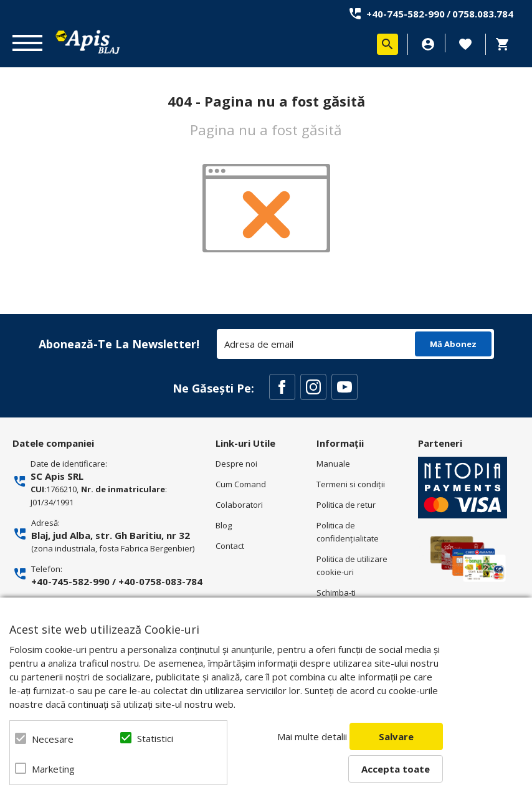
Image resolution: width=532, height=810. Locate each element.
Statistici (155, 738)
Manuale (333, 464)
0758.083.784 (483, 14)
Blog (224, 525)
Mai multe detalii (312, 736)
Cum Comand (241, 484)
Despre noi (236, 464)
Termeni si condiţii (351, 484)
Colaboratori (239, 505)
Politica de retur (346, 505)
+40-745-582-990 (406, 14)
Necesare (53, 739)
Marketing (53, 769)
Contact (230, 546)
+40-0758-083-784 (160, 581)
